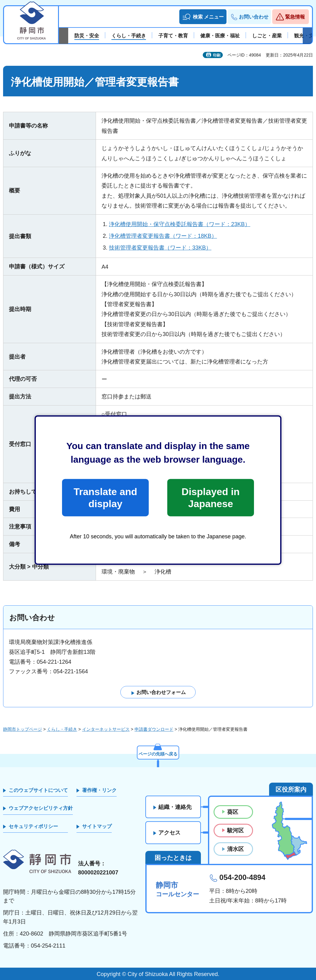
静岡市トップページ (23, 729)
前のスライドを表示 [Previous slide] (64, 36)
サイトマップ (97, 826)
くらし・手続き (62, 729)
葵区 (233, 812)
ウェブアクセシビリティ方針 (41, 808)
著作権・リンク (99, 790)
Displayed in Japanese (210, 498)
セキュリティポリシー (33, 826)
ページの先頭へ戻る (158, 754)
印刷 (217, 55)
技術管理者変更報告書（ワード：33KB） (160, 248)
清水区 (235, 849)
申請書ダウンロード (154, 729)
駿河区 (235, 831)
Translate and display (105, 498)
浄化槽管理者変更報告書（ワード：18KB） (163, 236)
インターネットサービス (106, 729)
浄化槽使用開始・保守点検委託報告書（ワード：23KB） (180, 224)
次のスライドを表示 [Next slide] (307, 36)
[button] (203, 17)
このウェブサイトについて (38, 790)
